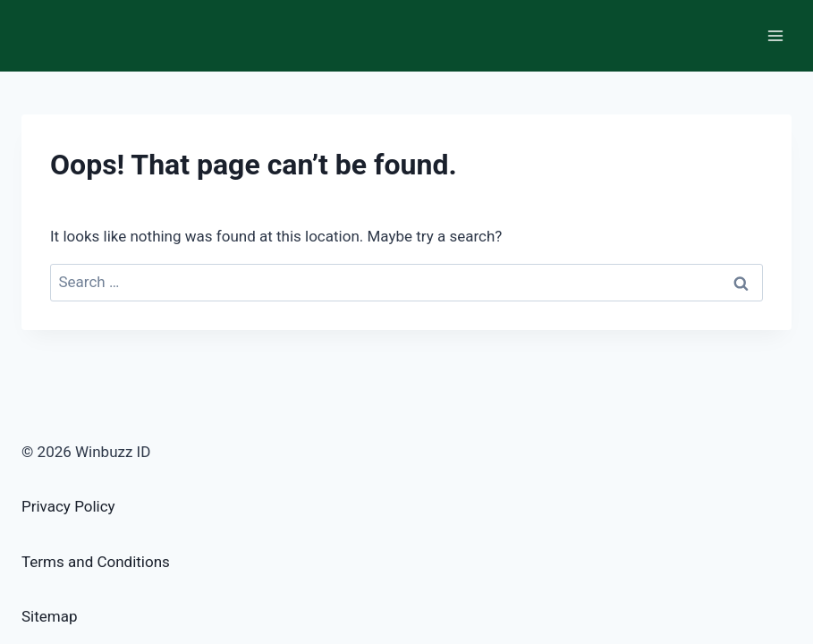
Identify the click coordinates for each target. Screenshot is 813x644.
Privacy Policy (68, 506)
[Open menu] (775, 35)
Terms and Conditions (96, 562)
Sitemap (50, 616)
